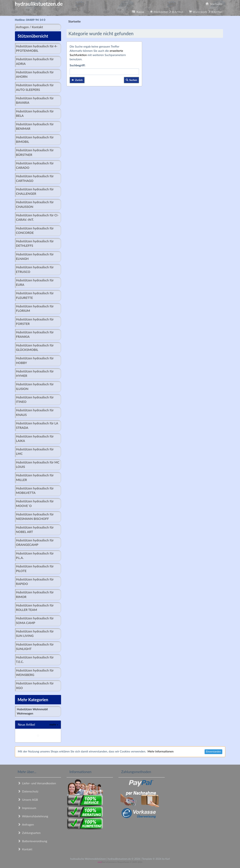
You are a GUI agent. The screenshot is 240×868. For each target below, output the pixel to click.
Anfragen (26, 824)
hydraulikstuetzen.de (39, 4)
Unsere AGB (28, 800)
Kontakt (25, 849)
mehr (54, 724)
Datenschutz (28, 791)
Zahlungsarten (29, 833)
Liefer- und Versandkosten (37, 783)
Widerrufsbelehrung (33, 816)
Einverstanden (213, 752)
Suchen (132, 80)
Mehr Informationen (161, 751)
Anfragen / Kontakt (30, 27)
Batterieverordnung (32, 841)
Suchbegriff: (77, 65)
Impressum (27, 808)
